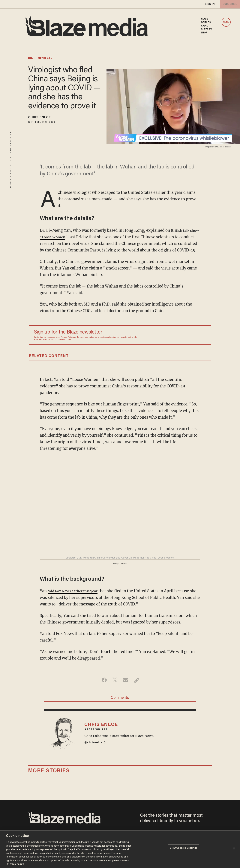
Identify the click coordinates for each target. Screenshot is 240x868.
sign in (210, 4)
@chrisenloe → (96, 754)
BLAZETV (207, 29)
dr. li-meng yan (40, 58)
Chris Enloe (42, 118)
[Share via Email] (126, 687)
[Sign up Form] (180, 342)
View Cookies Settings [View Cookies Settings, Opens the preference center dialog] (184, 849)
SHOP (204, 33)
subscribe (229, 4)
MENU (226, 22)
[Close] (234, 848)
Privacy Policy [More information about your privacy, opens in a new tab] (15, 864)
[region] (120, 849)
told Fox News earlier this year (76, 597)
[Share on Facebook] (102, 687)
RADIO (205, 26)
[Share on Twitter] (114, 687)
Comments (120, 706)
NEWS (204, 19)
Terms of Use (82, 344)
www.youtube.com (120, 570)
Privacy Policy (67, 344)
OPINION (206, 23)
